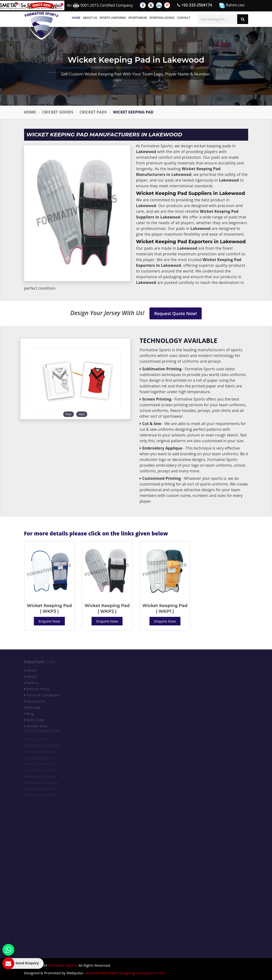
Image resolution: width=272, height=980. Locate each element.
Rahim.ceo (232, 5)
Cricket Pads (93, 112)
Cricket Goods (58, 112)
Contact (184, 18)
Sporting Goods (162, 18)
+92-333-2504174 (195, 5)
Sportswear (138, 18)
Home (76, 18)
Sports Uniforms (113, 18)
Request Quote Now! (176, 313)
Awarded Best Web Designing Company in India (126, 973)
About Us (90, 18)
